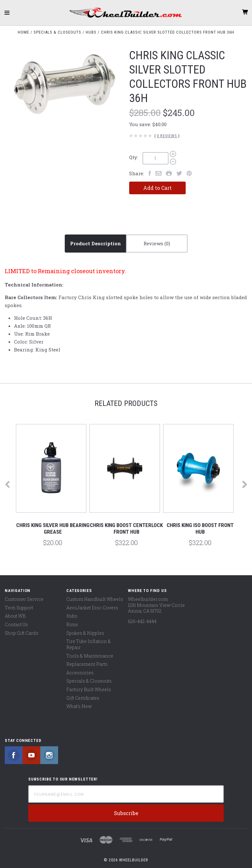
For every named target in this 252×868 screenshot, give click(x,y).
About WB (15, 616)
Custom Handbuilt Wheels (95, 599)
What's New (79, 706)
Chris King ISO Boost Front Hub (200, 528)
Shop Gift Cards (22, 633)
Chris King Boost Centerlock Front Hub (126, 528)
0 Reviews (167, 136)
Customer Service (24, 599)
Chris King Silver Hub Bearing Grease (53, 528)
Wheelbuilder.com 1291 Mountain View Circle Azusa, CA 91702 (156, 605)
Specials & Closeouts (89, 681)
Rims (72, 624)
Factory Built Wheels (89, 689)
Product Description (96, 243)
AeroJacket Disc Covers (92, 608)
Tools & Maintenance (90, 656)
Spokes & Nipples (85, 633)
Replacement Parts (87, 664)
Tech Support (19, 608)
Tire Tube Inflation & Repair (89, 644)
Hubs (72, 616)
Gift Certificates (83, 698)
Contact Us (16, 624)
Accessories (80, 673)
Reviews (157, 243)
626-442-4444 (142, 621)
